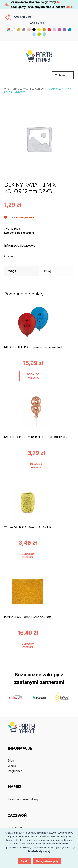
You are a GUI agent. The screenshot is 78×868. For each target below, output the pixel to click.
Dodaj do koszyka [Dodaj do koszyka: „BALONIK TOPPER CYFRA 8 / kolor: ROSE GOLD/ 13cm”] (36, 466)
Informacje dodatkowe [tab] (20, 245)
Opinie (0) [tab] (11, 256)
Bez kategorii (38, 89)
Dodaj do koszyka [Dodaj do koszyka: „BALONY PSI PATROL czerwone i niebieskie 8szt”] (33, 376)
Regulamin (15, 771)
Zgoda (24, 861)
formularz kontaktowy (23, 799)
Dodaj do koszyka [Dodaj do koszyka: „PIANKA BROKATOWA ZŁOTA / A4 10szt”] (28, 646)
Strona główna (18, 89)
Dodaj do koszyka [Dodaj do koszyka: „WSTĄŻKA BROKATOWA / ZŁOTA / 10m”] (28, 556)
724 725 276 (22, 17)
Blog (11, 760)
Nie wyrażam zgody (47, 861)
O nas (12, 766)
